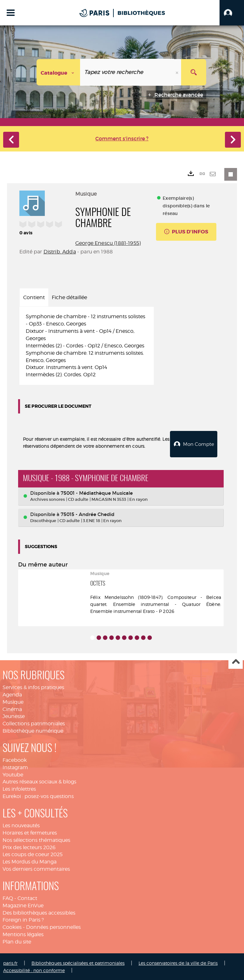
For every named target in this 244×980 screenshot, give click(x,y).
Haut (236, 662)
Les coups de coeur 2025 (33, 854)
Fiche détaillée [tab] (69, 297)
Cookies (12, 927)
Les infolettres (19, 789)
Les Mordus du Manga (30, 861)
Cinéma (12, 709)
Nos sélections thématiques (36, 840)
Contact (27, 898)
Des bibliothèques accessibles (39, 913)
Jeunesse (14, 716)
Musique (13, 702)
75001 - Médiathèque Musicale (97, 493)
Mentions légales (23, 934)
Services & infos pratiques (33, 687)
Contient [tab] (34, 297)
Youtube (13, 774)
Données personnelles (53, 927)
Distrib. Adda (60, 252)
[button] (232, 13)
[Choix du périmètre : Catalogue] (58, 72)
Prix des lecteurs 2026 (29, 847)
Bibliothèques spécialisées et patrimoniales (78, 963)
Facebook (15, 760)
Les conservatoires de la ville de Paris (178, 963)
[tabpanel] (87, 346)
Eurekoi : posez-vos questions (38, 796)
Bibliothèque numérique (33, 731)
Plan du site (17, 941)
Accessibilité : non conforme (34, 970)
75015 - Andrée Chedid (88, 514)
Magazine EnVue (23, 905)
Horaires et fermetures (30, 832)
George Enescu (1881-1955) (108, 243)
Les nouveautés (21, 825)
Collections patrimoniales (34, 723)
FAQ (8, 898)
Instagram (15, 767)
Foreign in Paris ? (23, 920)
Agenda (12, 694)
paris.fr (10, 963)
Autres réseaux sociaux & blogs (39, 781)
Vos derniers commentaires (36, 869)
